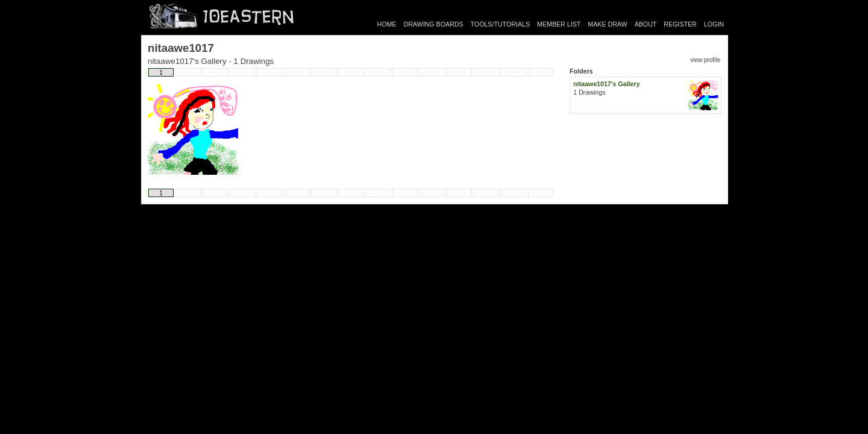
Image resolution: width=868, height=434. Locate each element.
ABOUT (646, 24)
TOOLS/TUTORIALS (501, 24)
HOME (387, 24)
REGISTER (680, 24)
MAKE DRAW (607, 24)
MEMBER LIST (559, 24)
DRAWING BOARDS (433, 24)
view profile (705, 60)
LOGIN (714, 24)
